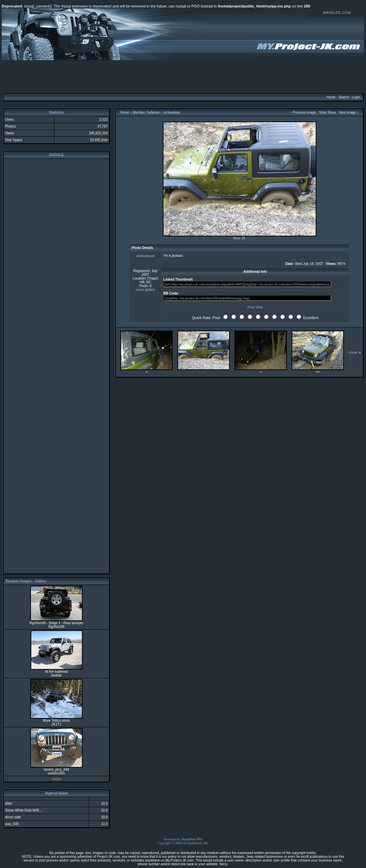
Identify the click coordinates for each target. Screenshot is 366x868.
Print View (255, 307)
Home (331, 97)
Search (344, 97)
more (56, 779)
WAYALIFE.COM (337, 13)
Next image (347, 112)
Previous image (304, 112)
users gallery (145, 290)
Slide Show (328, 112)
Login (356, 97)
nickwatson (172, 112)
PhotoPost (188, 839)
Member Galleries (146, 112)
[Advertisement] (183, 76)
